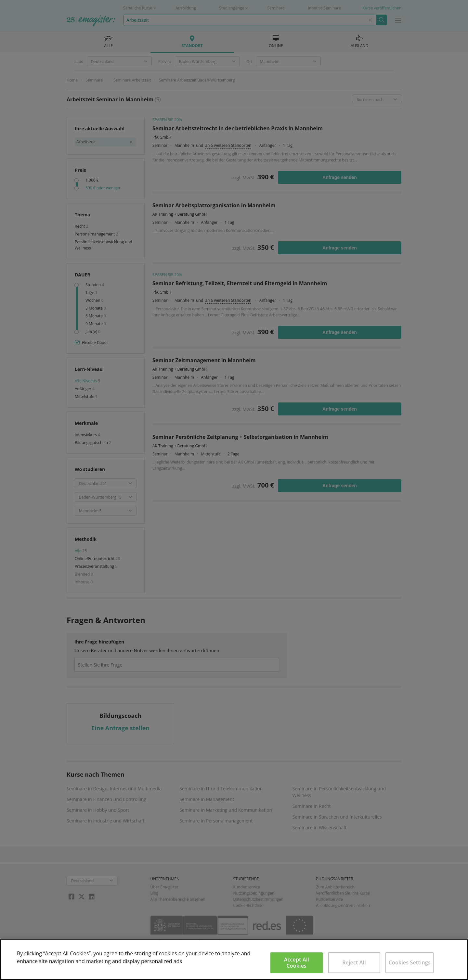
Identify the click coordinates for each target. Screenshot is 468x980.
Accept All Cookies (297, 963)
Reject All (354, 962)
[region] (234, 960)
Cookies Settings (410, 962)
